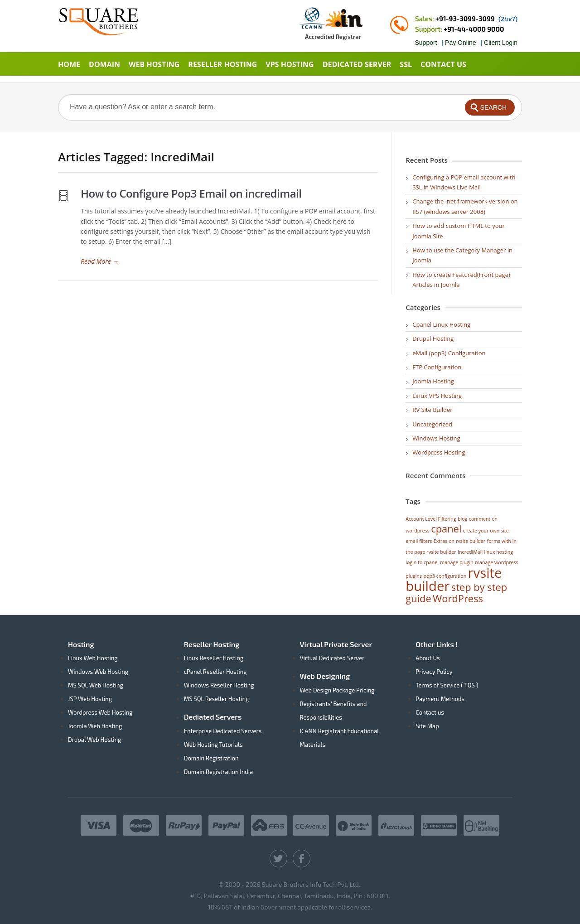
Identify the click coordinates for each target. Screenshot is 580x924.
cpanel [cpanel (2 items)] (446, 529)
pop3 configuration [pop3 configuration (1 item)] (445, 576)
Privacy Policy (434, 672)
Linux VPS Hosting (437, 396)
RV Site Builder (432, 410)
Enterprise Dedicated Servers (223, 731)
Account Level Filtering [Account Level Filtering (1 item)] (431, 519)
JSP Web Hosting (90, 699)
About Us (428, 658)
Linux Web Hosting (93, 658)
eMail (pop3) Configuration (449, 353)
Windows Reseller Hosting (219, 685)
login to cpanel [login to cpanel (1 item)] (422, 562)
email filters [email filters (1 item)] (419, 541)
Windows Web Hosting (98, 672)
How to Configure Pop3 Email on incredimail (191, 193)
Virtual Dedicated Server (332, 658)
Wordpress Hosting (439, 452)
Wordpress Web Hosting (100, 712)
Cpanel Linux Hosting (441, 324)
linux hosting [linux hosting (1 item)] (498, 552)
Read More (100, 261)
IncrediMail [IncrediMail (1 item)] (470, 552)
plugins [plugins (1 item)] (414, 576)
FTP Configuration (437, 367)
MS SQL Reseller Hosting (217, 699)
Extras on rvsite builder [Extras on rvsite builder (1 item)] (459, 541)
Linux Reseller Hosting (214, 658)
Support (426, 43)
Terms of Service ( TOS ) (447, 685)
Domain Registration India (218, 772)
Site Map (427, 726)
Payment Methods (440, 699)
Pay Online (460, 43)
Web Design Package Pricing (337, 690)
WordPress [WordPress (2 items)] (458, 598)
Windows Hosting (436, 438)
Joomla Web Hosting (95, 726)
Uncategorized (432, 424)
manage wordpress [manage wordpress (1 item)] (496, 562)
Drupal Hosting (433, 339)
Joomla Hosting (433, 381)
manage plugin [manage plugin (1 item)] (457, 562)
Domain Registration (211, 758)
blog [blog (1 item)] (462, 519)
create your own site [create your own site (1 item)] (486, 531)
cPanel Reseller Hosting (215, 672)
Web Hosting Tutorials (213, 745)
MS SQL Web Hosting (96, 685)
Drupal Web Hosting (94, 740)
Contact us (430, 712)
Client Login (501, 43)
